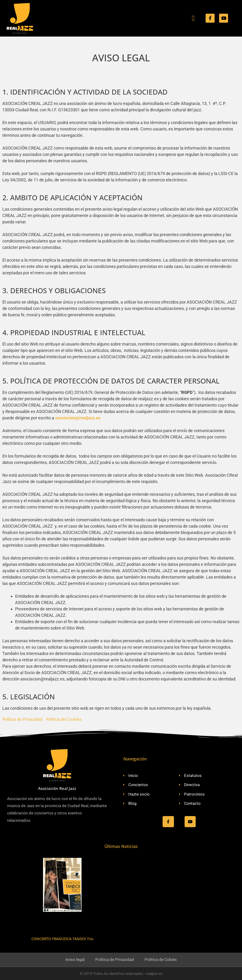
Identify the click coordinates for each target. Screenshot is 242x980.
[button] (193, 18)
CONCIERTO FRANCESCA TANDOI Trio (62, 939)
